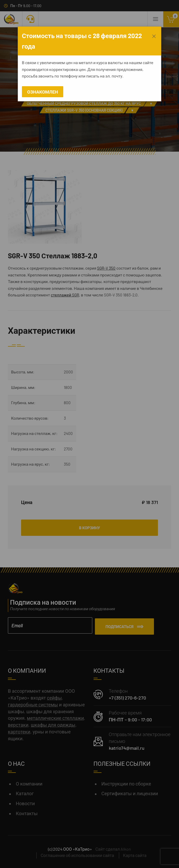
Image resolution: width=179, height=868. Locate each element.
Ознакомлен (43, 92)
